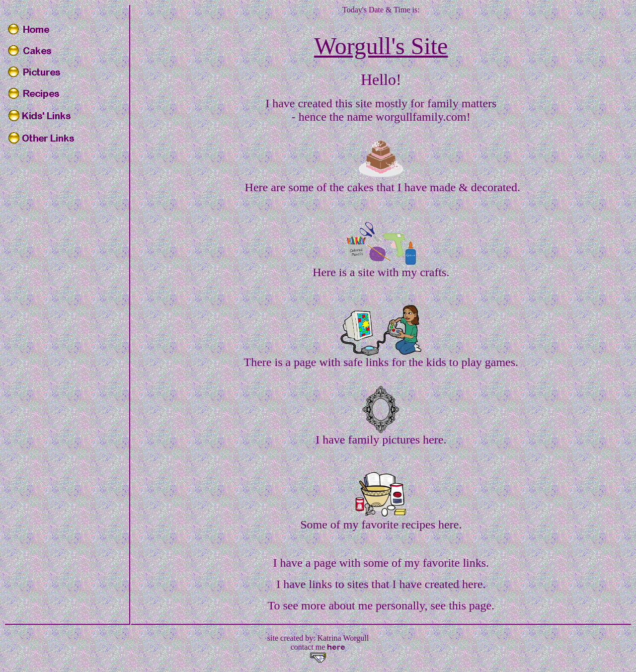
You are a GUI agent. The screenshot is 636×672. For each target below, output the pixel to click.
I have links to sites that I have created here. (381, 584)
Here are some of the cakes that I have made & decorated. (383, 187)
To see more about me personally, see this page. (381, 605)
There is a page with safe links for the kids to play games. (381, 362)
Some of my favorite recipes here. (381, 524)
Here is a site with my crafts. (381, 272)
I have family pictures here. (381, 440)
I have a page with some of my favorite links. (381, 563)
